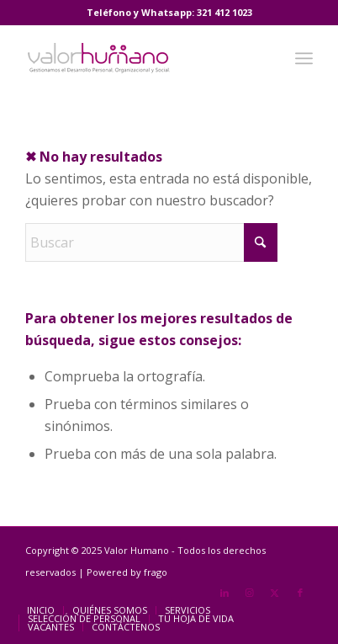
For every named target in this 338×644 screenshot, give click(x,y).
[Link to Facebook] (300, 593)
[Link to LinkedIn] (224, 593)
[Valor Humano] (140, 58)
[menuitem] (304, 58)
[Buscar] (151, 242)
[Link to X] (275, 593)
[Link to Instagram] (250, 593)
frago (156, 572)
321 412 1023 (224, 12)
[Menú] (304, 58)
